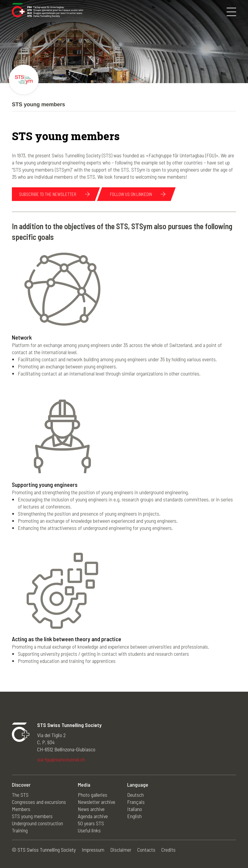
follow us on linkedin (131, 194)
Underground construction (37, 823)
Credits (168, 850)
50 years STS (91, 823)
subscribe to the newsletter (48, 194)
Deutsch (135, 795)
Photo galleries (93, 795)
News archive (91, 809)
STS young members (32, 816)
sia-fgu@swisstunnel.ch (61, 759)
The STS (20, 795)
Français (136, 802)
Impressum (93, 850)
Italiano (135, 809)
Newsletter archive (97, 802)
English (134, 816)
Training (20, 830)
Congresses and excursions (39, 802)
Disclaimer (121, 850)
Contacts (146, 850)
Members (21, 809)
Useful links (89, 830)
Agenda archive (93, 816)
